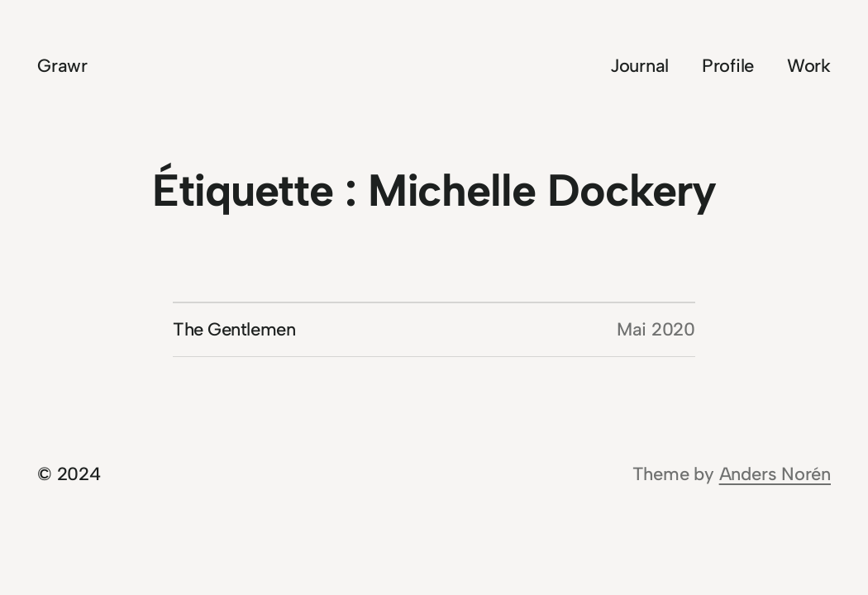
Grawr (62, 66)
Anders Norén (775, 474)
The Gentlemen (234, 329)
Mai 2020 (656, 329)
